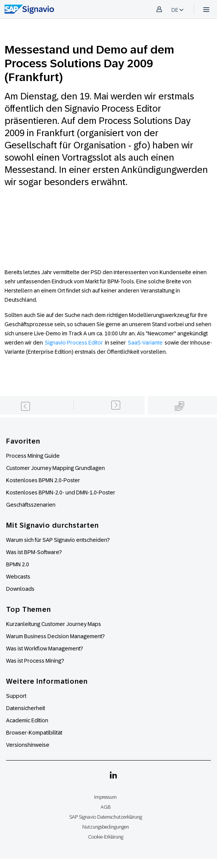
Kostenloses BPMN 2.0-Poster (43, 480)
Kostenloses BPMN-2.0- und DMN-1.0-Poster (61, 493)
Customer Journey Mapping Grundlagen (55, 468)
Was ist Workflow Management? (45, 649)
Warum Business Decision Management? (55, 636)
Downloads (20, 589)
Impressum (105, 797)
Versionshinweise (28, 745)
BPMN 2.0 (18, 564)
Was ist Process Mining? (35, 661)
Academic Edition (27, 720)
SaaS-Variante (145, 343)
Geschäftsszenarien (31, 505)
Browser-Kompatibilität (34, 733)
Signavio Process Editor (74, 343)
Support (16, 696)
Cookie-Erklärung (106, 837)
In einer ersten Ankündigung (118, 170)
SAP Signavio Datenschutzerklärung (106, 817)
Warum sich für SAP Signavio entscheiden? (58, 540)
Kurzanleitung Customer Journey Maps (54, 624)
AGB (106, 807)
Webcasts (18, 577)
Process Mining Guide (33, 456)
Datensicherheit (26, 708)
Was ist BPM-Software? (34, 552)
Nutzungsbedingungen (106, 827)
